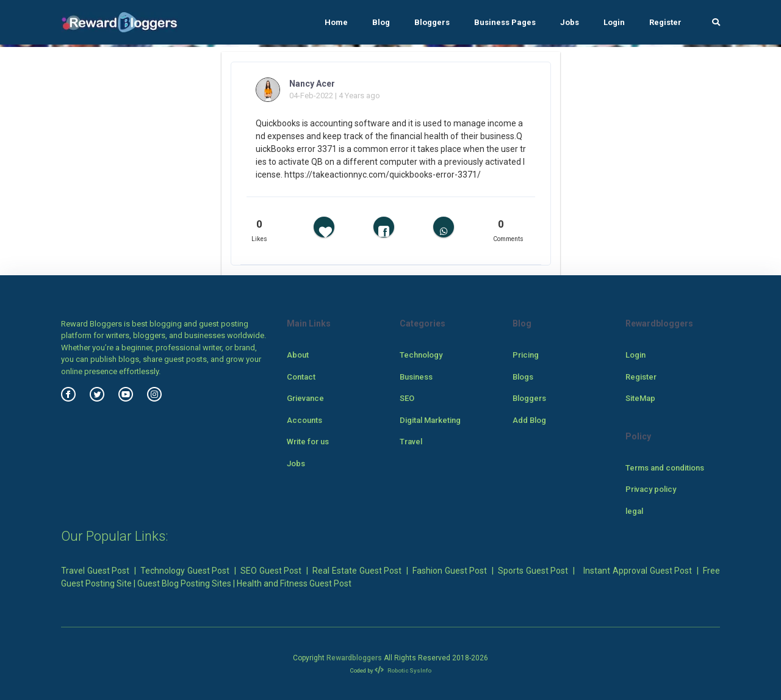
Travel (411, 442)
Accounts (304, 420)
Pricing (526, 355)
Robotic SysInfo (403, 670)
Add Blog (529, 420)
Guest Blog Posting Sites (184, 583)
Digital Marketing (430, 420)
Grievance (305, 398)
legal (634, 511)
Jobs (570, 22)
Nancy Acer (312, 84)
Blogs (523, 377)
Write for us (308, 442)
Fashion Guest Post (450, 571)
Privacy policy (651, 489)
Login (614, 22)
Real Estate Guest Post (357, 571)
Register (665, 22)
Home (336, 22)
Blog (381, 22)
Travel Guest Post (95, 571)
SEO (407, 398)
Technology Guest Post (185, 571)
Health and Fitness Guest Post (294, 583)
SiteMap (640, 398)
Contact (301, 377)
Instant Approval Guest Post (638, 571)
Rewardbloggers (354, 658)
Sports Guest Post (533, 571)
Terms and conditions (665, 468)
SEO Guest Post (271, 571)
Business (416, 377)
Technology (421, 355)
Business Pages (505, 22)
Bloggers (432, 22)
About (298, 355)
